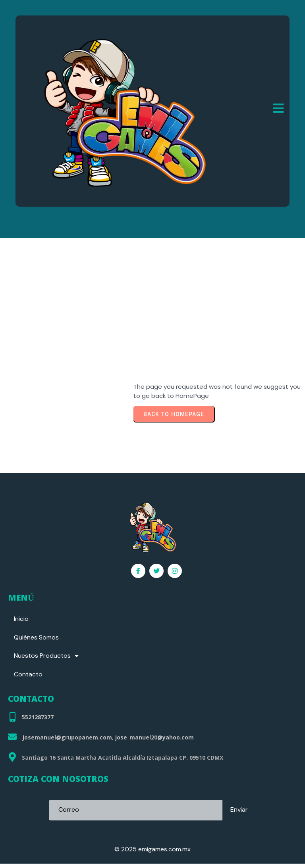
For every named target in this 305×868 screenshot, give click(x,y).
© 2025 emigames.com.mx (152, 854)
